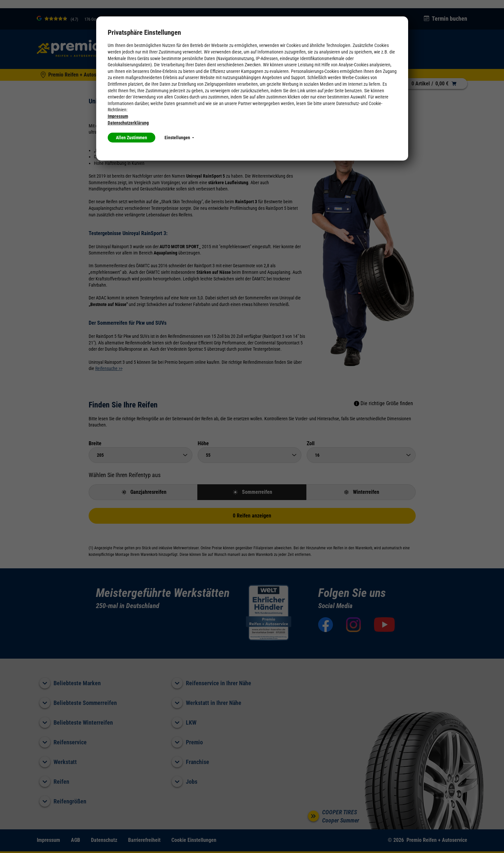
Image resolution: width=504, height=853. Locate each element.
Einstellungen (179, 138)
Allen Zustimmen (131, 138)
